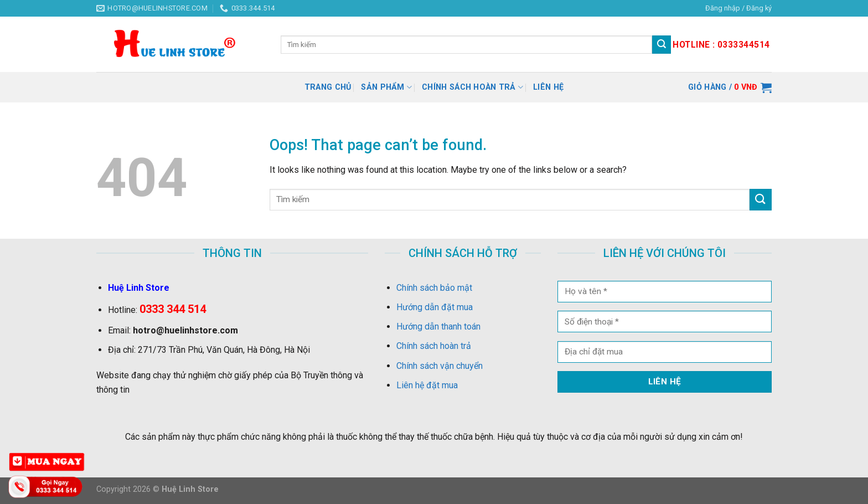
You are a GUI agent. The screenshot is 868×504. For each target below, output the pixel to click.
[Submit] (761, 200)
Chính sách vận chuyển (440, 366)
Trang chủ (328, 87)
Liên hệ (548, 87)
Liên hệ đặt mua (427, 385)
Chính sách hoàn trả (472, 87)
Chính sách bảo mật (434, 288)
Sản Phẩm (386, 87)
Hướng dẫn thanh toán (438, 326)
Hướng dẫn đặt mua (435, 307)
